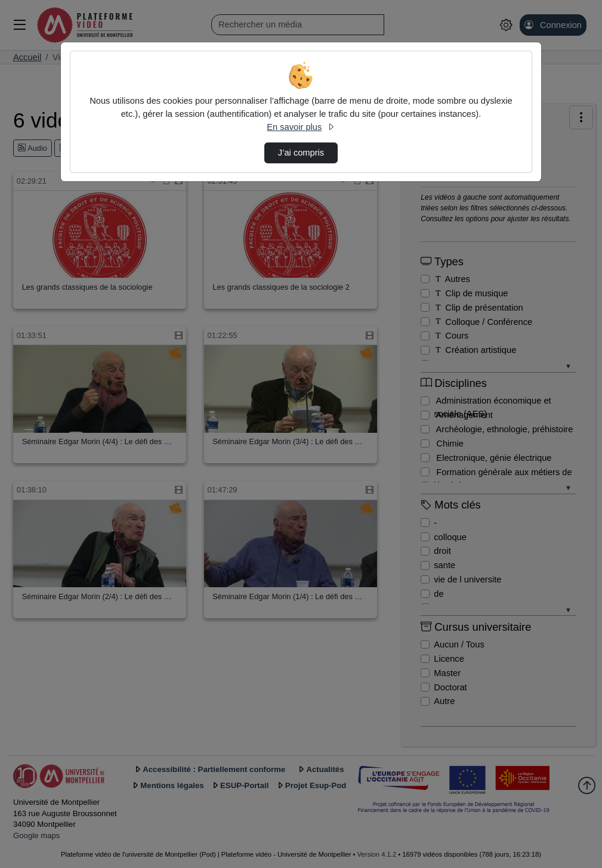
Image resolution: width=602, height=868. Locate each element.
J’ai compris (301, 153)
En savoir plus (301, 127)
